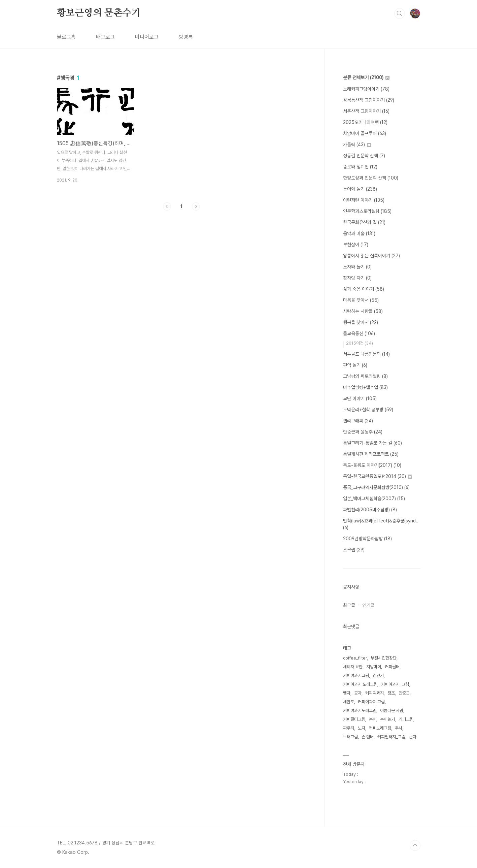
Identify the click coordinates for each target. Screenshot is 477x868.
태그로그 (105, 37)
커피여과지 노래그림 (360, 684)
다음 (196, 206)
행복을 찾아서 (361, 322)
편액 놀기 (355, 365)
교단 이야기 (360, 398)
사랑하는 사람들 (363, 311)
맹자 (347, 693)
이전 (167, 206)
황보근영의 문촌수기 (99, 13)
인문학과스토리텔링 (367, 211)
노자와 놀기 (357, 267)
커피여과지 (374, 693)
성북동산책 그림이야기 (369, 100)
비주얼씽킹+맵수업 (365, 387)
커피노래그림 (380, 728)
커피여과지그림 (356, 676)
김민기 (378, 676)
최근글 (349, 605)
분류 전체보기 (366, 77)
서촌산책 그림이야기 (366, 111)
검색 (400, 13)
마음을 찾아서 (361, 300)
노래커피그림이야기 (366, 89)
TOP (415, 845)
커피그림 (406, 719)
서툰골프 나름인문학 (366, 354)
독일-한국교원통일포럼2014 (378, 476)
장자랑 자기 (357, 278)
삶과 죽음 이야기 (364, 289)
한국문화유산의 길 (364, 222)
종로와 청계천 (360, 167)
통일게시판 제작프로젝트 (371, 454)
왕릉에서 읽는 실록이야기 (371, 256)
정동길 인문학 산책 (364, 156)
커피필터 (392, 667)
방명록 (186, 37)
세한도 (349, 702)
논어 (373, 719)
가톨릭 (357, 144)
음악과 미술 (359, 233)
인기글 (368, 605)
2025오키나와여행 (365, 122)
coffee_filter (355, 658)
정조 (391, 693)
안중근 (404, 693)
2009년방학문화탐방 (367, 539)
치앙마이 (374, 667)
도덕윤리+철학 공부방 (368, 410)
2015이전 (360, 343)
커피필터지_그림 (391, 737)
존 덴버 (368, 737)
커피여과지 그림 (371, 702)
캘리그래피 (358, 421)
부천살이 (356, 245)
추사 (399, 728)
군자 (413, 737)
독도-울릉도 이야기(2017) (372, 465)
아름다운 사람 (392, 711)
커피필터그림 (354, 719)
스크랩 (354, 550)
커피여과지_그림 (395, 684)
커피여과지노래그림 (360, 711)
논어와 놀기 (360, 189)
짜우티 (349, 728)
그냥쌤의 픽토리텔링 (365, 376)
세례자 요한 (353, 667)
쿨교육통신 (359, 333)
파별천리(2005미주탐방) (370, 510)
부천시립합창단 (384, 658)
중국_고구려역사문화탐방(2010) (376, 487)
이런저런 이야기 (364, 200)
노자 (362, 728)
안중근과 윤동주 (363, 432)
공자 (358, 693)
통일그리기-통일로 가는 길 (372, 443)
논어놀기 (387, 719)
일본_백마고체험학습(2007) (374, 499)
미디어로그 (147, 37)
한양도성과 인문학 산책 (371, 178)
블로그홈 (66, 37)
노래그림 (350, 737)
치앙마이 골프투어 (365, 133)
